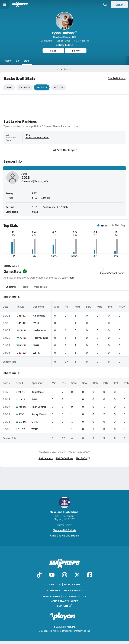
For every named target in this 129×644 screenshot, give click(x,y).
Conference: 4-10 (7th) (56, 207)
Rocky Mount (40, 338)
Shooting (11, 287)
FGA (88, 307)
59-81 (22, 315)
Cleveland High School (64, 505)
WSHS (36, 353)
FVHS (36, 323)
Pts (67, 307)
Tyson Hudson (64, 33)
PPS (110, 307)
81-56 (23, 345)
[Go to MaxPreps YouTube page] (52, 575)
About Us (55, 584)
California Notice (75, 596)
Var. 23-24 (42, 87)
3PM (74, 383)
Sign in (119, 5)
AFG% (122, 307)
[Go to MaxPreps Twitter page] (77, 575)
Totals (25, 287)
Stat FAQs (83, 458)
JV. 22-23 (58, 87)
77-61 (23, 338)
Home (8, 61)
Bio (18, 61)
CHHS (36, 345)
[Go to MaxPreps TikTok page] (39, 575)
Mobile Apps (72, 584)
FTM (106, 383)
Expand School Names (113, 271)
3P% (95, 383)
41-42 (22, 323)
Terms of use (51, 596)
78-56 (23, 330)
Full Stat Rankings (64, 150)
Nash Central (40, 330)
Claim (53, 50)
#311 (35, 211)
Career (9, 87)
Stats (27, 61)
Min (57, 307)
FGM (77, 307)
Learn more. (68, 278)
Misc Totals (40, 287)
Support (64, 605)
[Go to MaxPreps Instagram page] (64, 575)
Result (20, 307)
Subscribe (54, 590)
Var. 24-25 (24, 87)
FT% (126, 383)
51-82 (22, 353)
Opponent (38, 307)
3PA (85, 383)
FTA (116, 383)
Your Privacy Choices (64, 601)
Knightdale (39, 315)
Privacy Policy (73, 590)
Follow (76, 50)
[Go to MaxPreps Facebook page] (90, 575)
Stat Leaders (46, 458)
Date (7, 307)
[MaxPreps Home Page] (58, 69)
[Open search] (105, 5)
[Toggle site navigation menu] (5, 5)
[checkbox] (102, 270)
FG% (99, 307)
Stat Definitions (117, 78)
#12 (64, 45)
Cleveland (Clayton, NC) (64, 37)
